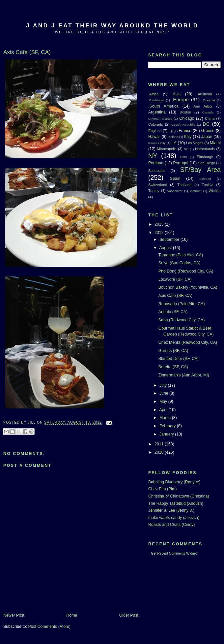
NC (186, 149)
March (166, 418)
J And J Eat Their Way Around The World (112, 25)
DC (206, 124)
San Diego (207, 163)
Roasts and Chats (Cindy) (171, 525)
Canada (208, 112)
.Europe (180, 100)
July (164, 385)
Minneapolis (167, 149)
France (185, 131)
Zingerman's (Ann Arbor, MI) (184, 375)
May (164, 402)
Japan (207, 137)
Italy (188, 137)
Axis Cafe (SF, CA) (175, 296)
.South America (163, 106)
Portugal (181, 163)
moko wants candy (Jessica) (174, 518)
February (168, 426)
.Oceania (209, 100)
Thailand (185, 185)
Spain (175, 178)
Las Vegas (195, 143)
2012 (160, 233)
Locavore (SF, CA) (175, 279)
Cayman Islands (160, 119)
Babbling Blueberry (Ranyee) (174, 482)
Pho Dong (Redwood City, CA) (186, 271)
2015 (160, 224)
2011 (160, 444)
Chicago (187, 118)
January (167, 434)
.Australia (204, 94)
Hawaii (154, 137)
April (164, 410)
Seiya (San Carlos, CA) (180, 263)
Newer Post (14, 615)
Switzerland (158, 185)
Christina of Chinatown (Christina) (179, 496)
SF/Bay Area (200, 170)
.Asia (176, 94)
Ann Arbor (203, 106)
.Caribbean (156, 100)
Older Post (129, 615)
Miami (215, 143)
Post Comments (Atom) (49, 627)
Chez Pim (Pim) (162, 489)
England (155, 131)
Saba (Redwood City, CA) (182, 320)
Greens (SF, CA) (173, 351)
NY (153, 156)
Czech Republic (183, 125)
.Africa (153, 94)
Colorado (156, 124)
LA (174, 143)
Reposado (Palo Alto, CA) (182, 304)
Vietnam (196, 191)
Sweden (205, 179)
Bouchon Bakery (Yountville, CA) (188, 287)
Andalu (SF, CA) (173, 312)
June (164, 393)
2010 (160, 452)
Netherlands (205, 149)
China (210, 118)
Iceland (173, 137)
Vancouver (175, 191)
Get (154, 553)
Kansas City (157, 143)
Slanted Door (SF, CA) (179, 359)
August (166, 248)
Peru (184, 157)
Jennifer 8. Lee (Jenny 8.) (171, 510)
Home (72, 615)
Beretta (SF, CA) (173, 367)
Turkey (154, 191)
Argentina (157, 112)
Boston (185, 112)
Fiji (170, 131)
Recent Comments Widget (177, 553)
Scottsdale (157, 171)
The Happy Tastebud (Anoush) (176, 503)
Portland (156, 163)
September (170, 240)
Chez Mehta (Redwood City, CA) (188, 342)
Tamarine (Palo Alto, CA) (181, 255)
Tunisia (207, 185)
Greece (208, 131)
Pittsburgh (205, 157)
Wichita (215, 191)
